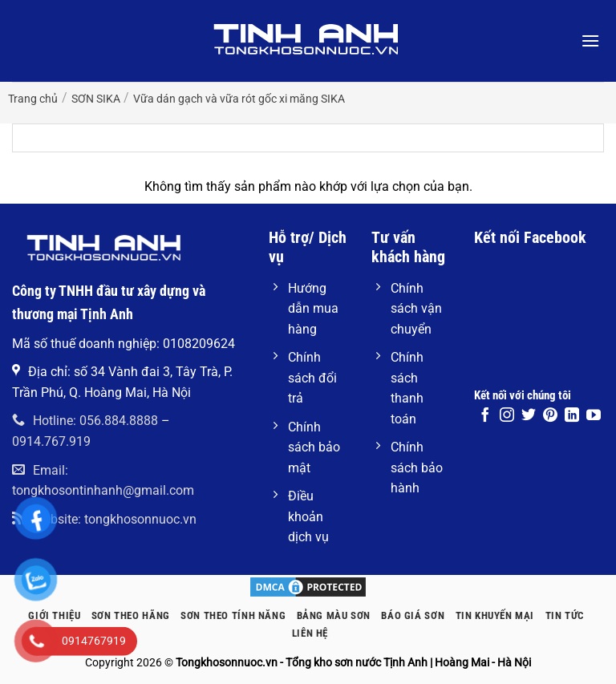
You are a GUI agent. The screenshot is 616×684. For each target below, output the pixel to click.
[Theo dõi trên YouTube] (594, 416)
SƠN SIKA (96, 99)
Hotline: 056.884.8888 (85, 421)
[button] (590, 40)
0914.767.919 (51, 441)
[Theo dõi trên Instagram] (507, 416)
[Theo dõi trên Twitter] (529, 416)
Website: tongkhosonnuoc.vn (104, 519)
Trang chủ (33, 99)
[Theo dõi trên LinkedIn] (572, 416)
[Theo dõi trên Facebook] (485, 416)
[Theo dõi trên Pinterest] (550, 416)
